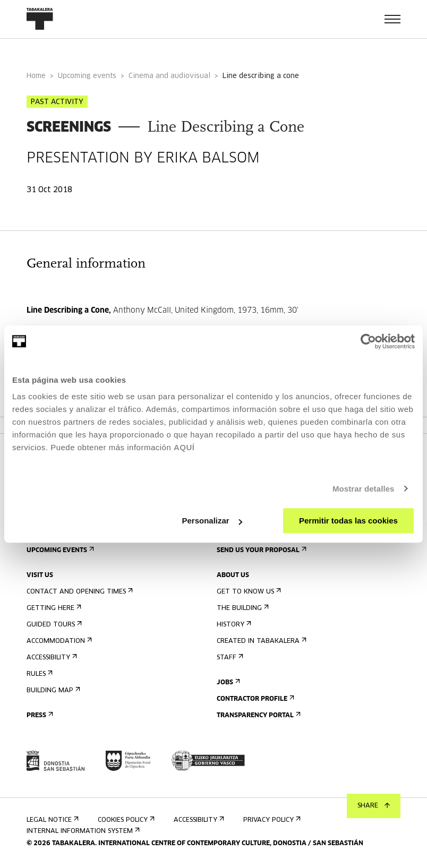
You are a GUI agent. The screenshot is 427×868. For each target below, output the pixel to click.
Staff (229, 658)
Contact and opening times (79, 592)
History (233, 625)
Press (39, 715)
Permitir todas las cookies (348, 521)
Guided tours (53, 625)
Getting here (53, 608)
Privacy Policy (271, 820)
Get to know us (248, 592)
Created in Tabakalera (261, 641)
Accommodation (58, 641)
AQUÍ (184, 447)
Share (374, 806)
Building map (52, 690)
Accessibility (51, 658)
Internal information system (82, 831)
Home (36, 76)
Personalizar (212, 521)
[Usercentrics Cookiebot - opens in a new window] (368, 341)
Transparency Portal (258, 715)
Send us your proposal (261, 550)
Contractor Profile (254, 699)
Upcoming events (87, 76)
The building (242, 608)
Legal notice (52, 820)
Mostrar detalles (364, 489)
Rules (39, 674)
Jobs (227, 682)
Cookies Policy (125, 820)
